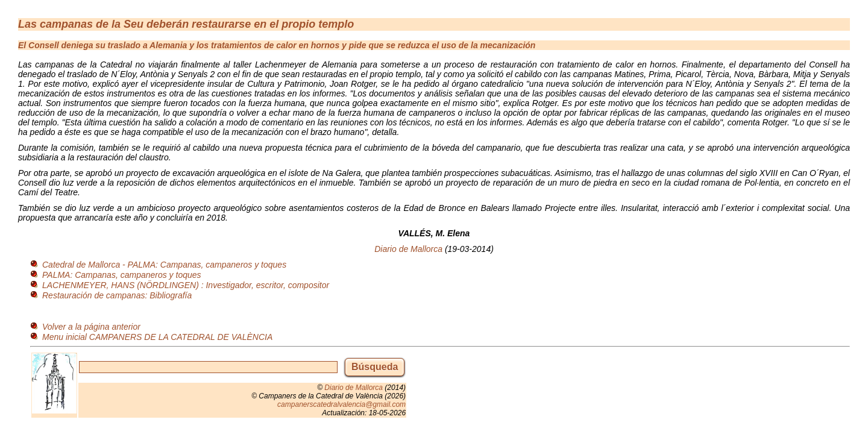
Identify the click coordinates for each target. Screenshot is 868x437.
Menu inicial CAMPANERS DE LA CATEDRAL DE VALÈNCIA (157, 337)
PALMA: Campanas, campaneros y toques (122, 275)
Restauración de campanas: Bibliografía (117, 295)
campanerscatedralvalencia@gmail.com (341, 404)
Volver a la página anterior (91, 327)
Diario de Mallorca (408, 249)
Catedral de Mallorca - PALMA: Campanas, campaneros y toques (164, 265)
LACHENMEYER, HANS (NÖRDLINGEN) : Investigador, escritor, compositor (186, 285)
